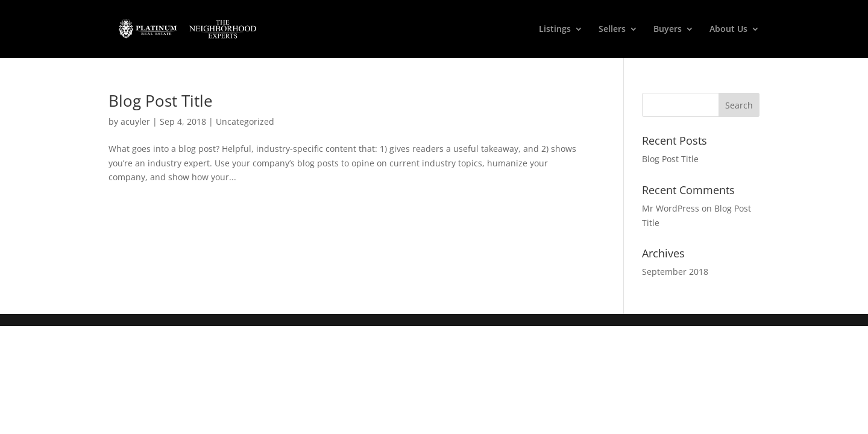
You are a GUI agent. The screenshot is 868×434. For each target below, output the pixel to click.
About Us (728, 30)
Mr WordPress (671, 208)
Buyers (668, 30)
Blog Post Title (161, 101)
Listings (555, 30)
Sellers (612, 30)
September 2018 (675, 272)
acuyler (135, 121)
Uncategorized (245, 121)
